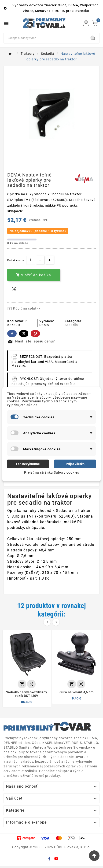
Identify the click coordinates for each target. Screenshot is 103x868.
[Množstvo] (31, 260)
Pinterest (35, 334)
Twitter (24, 334)
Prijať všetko (75, 464)
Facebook (12, 334)
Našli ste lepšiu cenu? (31, 341)
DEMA (44, 325)
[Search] (45, 38)
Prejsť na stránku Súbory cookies (52, 472)
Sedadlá (71, 325)
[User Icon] (86, 23)
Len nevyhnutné (28, 464)
